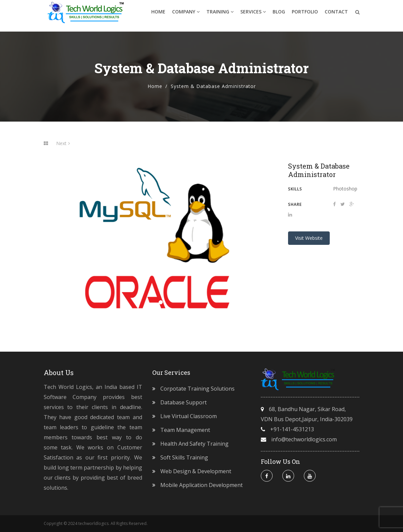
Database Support (184, 402)
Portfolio (305, 15)
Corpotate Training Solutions (197, 389)
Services (253, 15)
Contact (336, 15)
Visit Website (309, 238)
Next (63, 143)
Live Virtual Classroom (189, 416)
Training (220, 15)
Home (158, 15)
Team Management (185, 430)
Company (186, 15)
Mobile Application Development (201, 485)
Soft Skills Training (184, 457)
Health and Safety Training (194, 444)
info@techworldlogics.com (304, 439)
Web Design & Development (196, 471)
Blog (279, 15)
